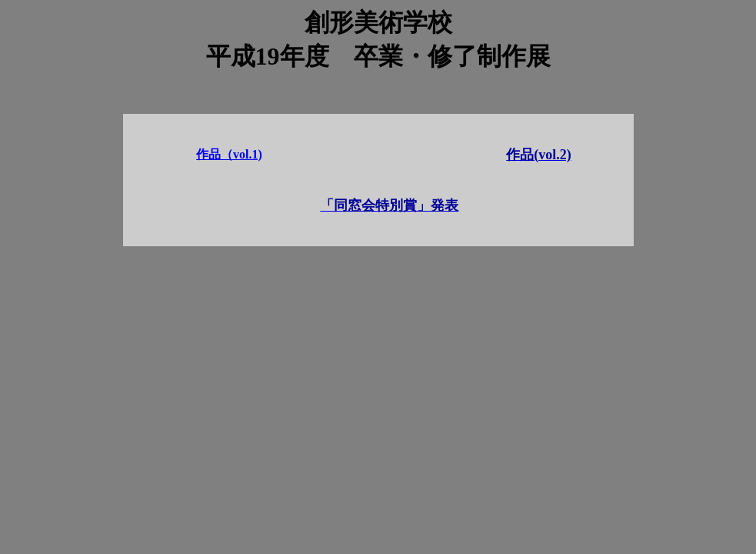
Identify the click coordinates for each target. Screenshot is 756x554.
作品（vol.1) (229, 154)
